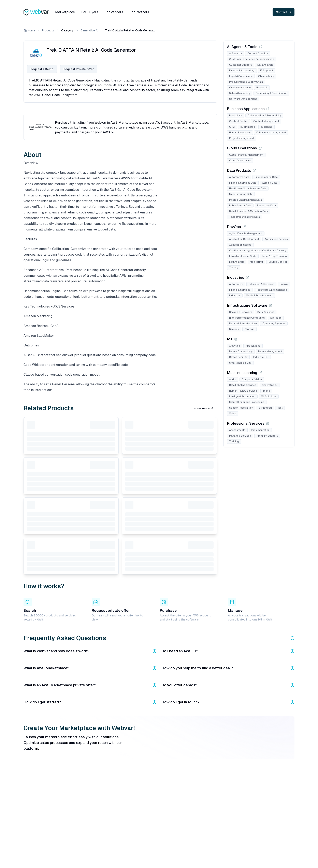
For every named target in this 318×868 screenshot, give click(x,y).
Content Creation (258, 54)
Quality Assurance (240, 88)
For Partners (139, 12)
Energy (284, 284)
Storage (249, 329)
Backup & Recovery (240, 312)
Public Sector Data (240, 206)
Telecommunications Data (244, 217)
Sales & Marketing (240, 93)
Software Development (243, 99)
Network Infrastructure (243, 324)
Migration (276, 318)
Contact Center (238, 121)
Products (48, 30)
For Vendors (114, 12)
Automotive (236, 284)
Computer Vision (252, 379)
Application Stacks (240, 245)
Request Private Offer (79, 69)
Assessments (237, 430)
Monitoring (256, 262)
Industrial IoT (261, 357)
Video (233, 414)
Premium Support (267, 436)
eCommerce (248, 127)
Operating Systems (274, 324)
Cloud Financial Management (246, 155)
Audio (233, 379)
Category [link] (67, 30)
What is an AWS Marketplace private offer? (90, 685)
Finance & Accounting (242, 71)
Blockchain (236, 116)
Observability (266, 76)
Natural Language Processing (247, 402)
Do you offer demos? (228, 685)
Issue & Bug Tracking (274, 256)
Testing (234, 268)
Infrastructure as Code (243, 256)
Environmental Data (266, 177)
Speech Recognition (241, 408)
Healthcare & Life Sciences (271, 290)
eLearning (266, 127)
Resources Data (266, 206)
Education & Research (261, 284)
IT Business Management (271, 133)
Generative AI (270, 385)
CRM (232, 127)
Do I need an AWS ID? (228, 651)
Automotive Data (239, 177)
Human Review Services (243, 391)
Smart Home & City (240, 363)
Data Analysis (265, 65)
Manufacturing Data (241, 194)
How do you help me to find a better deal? (228, 668)
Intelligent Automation (242, 396)
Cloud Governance (240, 161)
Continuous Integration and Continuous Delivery (258, 251)
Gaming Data (270, 183)
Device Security (238, 357)
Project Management (242, 138)
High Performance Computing (247, 318)
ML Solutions (269, 396)
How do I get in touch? (228, 702)
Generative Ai (89, 30)
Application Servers (276, 239)
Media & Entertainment (259, 296)
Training (234, 442)
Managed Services (240, 436)
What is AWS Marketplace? (90, 668)
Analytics (235, 346)
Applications (253, 346)
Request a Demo (42, 69)
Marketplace (65, 12)
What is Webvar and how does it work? (90, 651)
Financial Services (240, 290)
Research (262, 88)
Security (234, 329)
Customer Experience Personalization (252, 59)
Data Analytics (266, 312)
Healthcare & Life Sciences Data (248, 189)
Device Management (270, 351)
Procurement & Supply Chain (246, 82)
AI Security (235, 54)
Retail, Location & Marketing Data (249, 211)
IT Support (267, 71)
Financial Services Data (243, 183)
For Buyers (90, 12)
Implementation (260, 430)
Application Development (244, 239)
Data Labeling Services (243, 385)
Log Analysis (237, 262)
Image (266, 391)
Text (280, 408)
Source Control (278, 262)
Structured (265, 408)
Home (29, 30)
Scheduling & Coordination (271, 93)
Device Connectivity (241, 351)
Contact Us (284, 12)
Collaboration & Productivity (264, 116)
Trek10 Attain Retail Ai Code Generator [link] (131, 30)
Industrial (235, 296)
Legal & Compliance (241, 76)
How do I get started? (90, 702)
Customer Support (240, 65)
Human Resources (240, 133)
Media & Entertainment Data (245, 200)
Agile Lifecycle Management (246, 234)
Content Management (266, 121)
